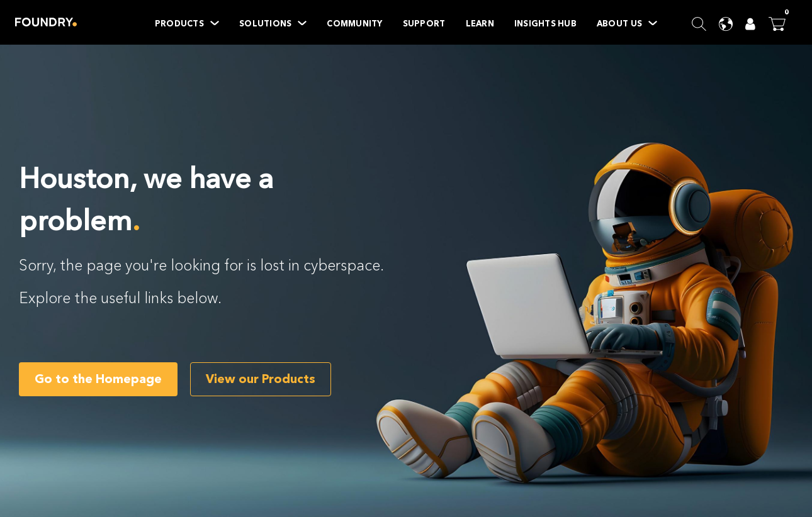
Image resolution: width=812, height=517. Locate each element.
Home (46, 22)
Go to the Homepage (98, 379)
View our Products (261, 379)
